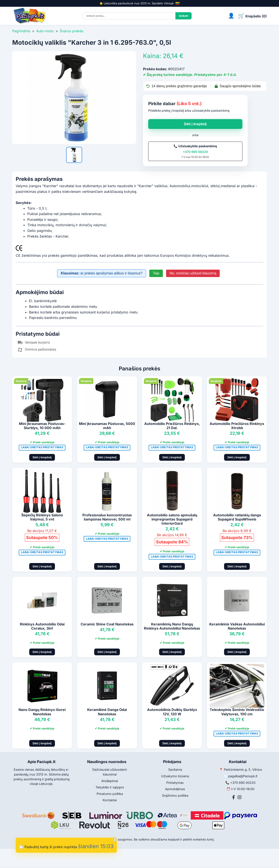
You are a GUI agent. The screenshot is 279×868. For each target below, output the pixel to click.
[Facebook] (234, 797)
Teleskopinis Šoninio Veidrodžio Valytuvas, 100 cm (237, 712)
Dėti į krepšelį (195, 124)
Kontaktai (110, 800)
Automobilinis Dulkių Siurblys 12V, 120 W (172, 712)
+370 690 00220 (195, 152)
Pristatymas (175, 783)
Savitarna (175, 770)
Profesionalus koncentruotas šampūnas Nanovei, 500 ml (107, 517)
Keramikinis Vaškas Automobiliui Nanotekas (237, 626)
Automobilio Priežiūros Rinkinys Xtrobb (237, 426)
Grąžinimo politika (175, 795)
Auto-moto (45, 31)
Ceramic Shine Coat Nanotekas (107, 624)
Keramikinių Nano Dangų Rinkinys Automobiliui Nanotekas (172, 626)
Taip (156, 273)
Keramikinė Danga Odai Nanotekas (107, 712)
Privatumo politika (110, 794)
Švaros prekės (71, 31)
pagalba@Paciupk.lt (243, 776)
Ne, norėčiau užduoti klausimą (193, 273)
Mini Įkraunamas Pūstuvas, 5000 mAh (107, 426)
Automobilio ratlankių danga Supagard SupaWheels (237, 517)
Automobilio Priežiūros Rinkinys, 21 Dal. (172, 426)
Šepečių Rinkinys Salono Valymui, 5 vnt (42, 517)
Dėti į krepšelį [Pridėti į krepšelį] (42, 457)
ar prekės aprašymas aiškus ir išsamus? (102, 273)
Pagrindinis (21, 31)
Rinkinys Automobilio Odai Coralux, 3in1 (42, 626)
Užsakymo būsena (175, 776)
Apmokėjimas (175, 789)
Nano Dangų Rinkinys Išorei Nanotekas (42, 712)
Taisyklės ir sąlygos (110, 787)
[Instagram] (240, 797)
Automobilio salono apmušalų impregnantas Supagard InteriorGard (172, 519)
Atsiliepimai (110, 781)
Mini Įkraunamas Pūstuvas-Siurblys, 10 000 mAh (42, 426)
